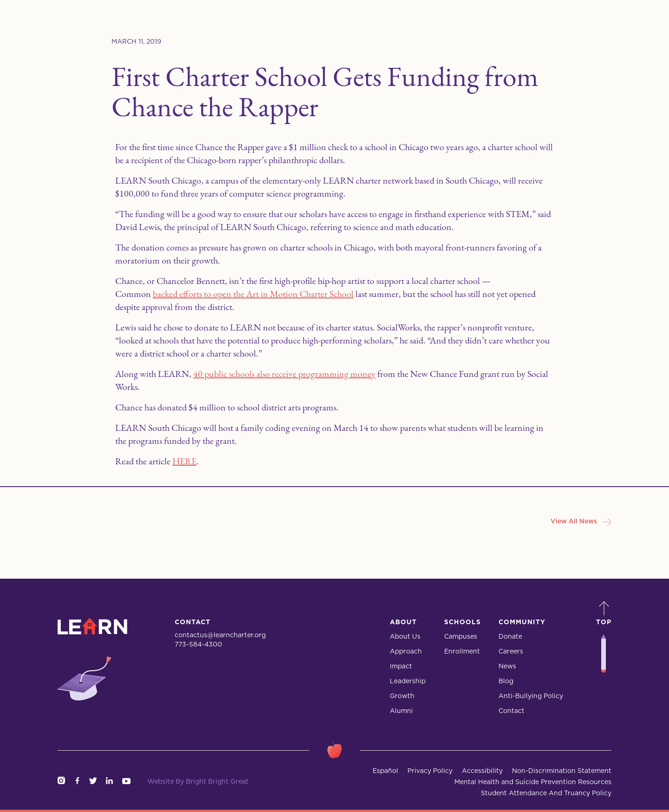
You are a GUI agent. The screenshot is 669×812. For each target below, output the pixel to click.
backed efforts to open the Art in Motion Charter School (253, 294)
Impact (401, 667)
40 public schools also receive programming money (284, 374)
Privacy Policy (430, 771)
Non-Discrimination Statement (562, 771)
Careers (511, 652)
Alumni (401, 711)
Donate (510, 637)
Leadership (408, 681)
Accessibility (482, 771)
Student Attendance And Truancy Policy (546, 793)
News (507, 667)
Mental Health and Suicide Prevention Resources (533, 782)
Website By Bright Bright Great (198, 782)
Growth (402, 696)
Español (385, 771)
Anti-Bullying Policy (531, 696)
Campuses (461, 637)
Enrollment (462, 652)
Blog (506, 681)
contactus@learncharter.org (220, 635)
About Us (405, 637)
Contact (512, 711)
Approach (406, 652)
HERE (184, 461)
